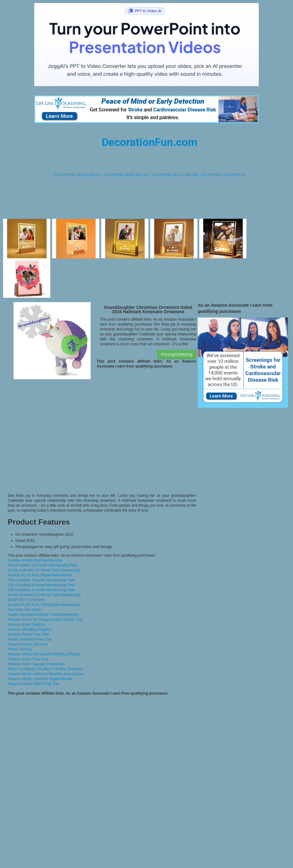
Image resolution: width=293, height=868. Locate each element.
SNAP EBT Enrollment (26, 600)
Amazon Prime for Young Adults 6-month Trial (45, 620)
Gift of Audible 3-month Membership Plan (41, 580)
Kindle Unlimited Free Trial (29, 639)
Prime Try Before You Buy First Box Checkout (45, 669)
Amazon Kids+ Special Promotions (36, 664)
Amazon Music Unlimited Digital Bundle (40, 679)
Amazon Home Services (28, 644)
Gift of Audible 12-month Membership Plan (42, 565)
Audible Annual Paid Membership (35, 560)
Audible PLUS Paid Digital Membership (40, 575)
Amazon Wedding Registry (30, 629)
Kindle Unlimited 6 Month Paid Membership (43, 615)
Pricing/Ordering (177, 354)
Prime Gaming (20, 649)
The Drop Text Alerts (25, 610)
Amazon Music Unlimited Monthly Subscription (46, 674)
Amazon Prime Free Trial (28, 634)
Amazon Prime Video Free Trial (33, 684)
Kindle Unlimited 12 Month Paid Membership (44, 595)
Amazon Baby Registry (27, 625)
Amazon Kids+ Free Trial (28, 659)
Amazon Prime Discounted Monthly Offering (44, 654)
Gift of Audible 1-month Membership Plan (41, 590)
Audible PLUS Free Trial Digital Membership (44, 605)
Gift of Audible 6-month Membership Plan (41, 585)
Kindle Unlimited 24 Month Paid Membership (44, 570)
